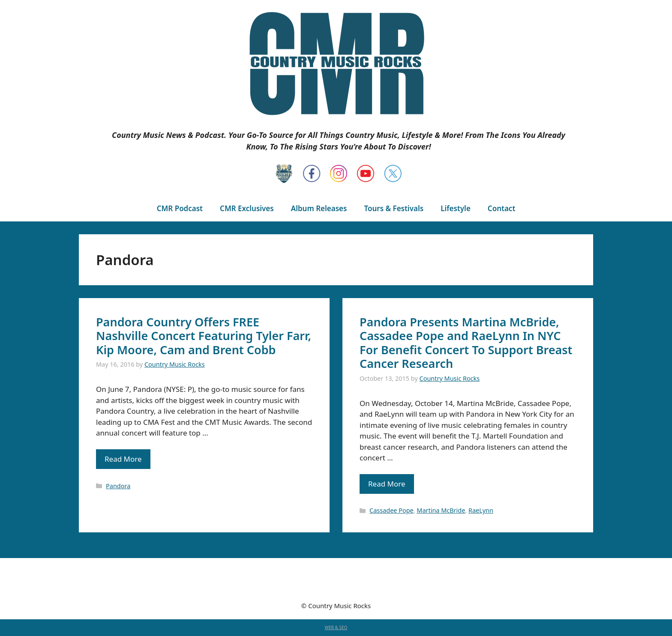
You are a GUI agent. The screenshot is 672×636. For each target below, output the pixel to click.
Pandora (118, 486)
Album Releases (319, 208)
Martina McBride (441, 510)
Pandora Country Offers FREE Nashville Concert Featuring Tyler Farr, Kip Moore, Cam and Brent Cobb (204, 336)
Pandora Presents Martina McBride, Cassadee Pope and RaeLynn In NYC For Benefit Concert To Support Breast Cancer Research (466, 343)
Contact (501, 208)
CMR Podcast (180, 208)
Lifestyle (456, 208)
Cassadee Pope (391, 510)
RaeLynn (481, 510)
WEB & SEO (336, 627)
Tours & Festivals (394, 208)
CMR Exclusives (247, 208)
